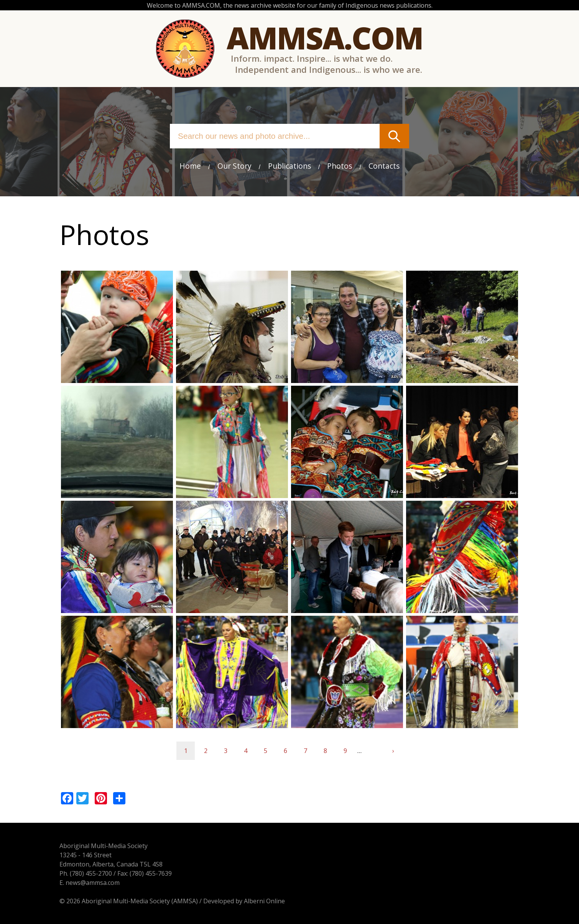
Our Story (234, 166)
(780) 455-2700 (91, 873)
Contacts (384, 166)
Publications (289, 166)
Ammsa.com (325, 37)
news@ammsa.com (93, 883)
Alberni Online (264, 901)
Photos (340, 166)
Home (190, 166)
